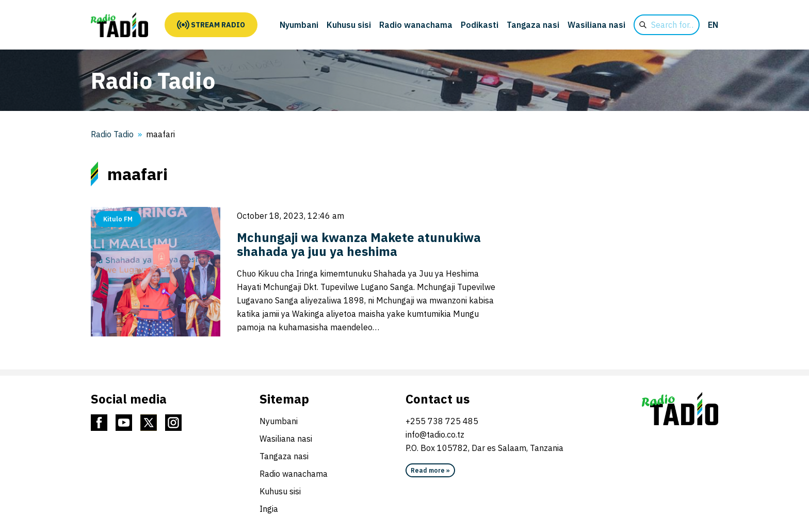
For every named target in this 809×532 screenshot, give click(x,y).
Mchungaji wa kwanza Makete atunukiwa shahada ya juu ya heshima (359, 244)
